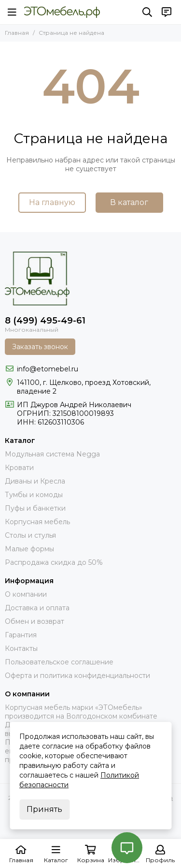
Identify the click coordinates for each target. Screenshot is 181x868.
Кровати (19, 468)
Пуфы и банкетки (35, 508)
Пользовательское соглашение (59, 662)
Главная (17, 33)
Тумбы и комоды (34, 495)
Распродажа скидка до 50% (54, 562)
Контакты (21, 648)
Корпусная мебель (37, 522)
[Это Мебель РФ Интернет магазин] (62, 12)
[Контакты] (167, 12)
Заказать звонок (40, 347)
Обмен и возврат (35, 621)
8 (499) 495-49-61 (45, 321)
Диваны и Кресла (35, 481)
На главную (52, 202)
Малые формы (29, 549)
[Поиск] (147, 12)
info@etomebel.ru (48, 369)
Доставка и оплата (37, 608)
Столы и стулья (30, 535)
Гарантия (21, 635)
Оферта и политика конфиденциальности (77, 676)
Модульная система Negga (52, 454)
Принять (44, 809)
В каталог (129, 202)
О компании (26, 594)
